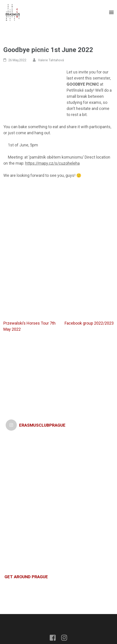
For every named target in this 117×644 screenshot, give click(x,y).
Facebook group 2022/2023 (89, 323)
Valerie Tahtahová (51, 60)
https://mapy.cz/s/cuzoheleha (52, 163)
